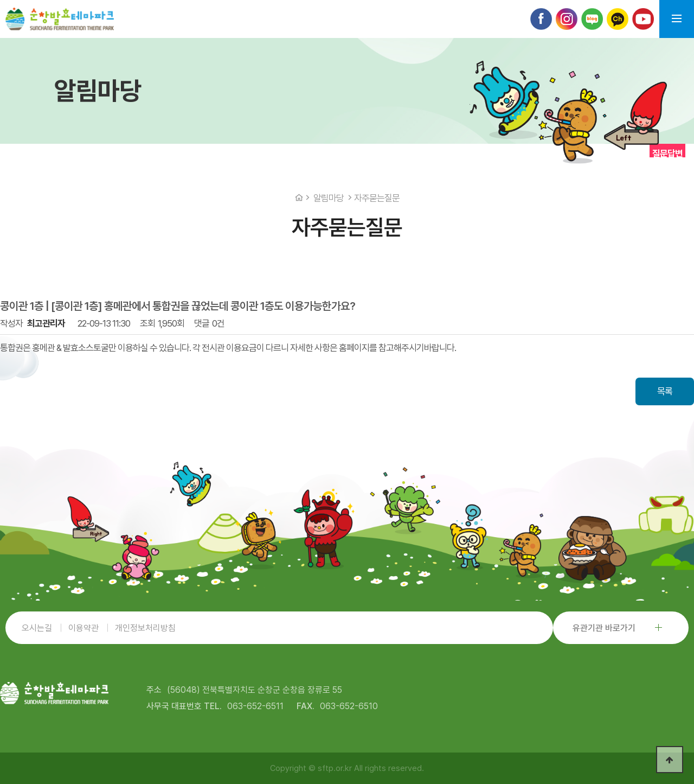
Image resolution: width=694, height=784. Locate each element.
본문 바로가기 (0, 0)
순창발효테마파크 (60, 19)
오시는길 (37, 628)
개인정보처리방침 (145, 628)
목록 (665, 391)
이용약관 (83, 628)
